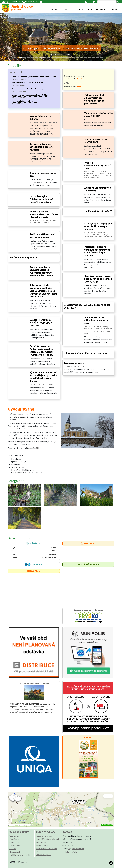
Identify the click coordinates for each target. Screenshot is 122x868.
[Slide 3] (33, 58)
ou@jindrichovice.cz (76, 849)
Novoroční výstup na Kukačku (40, 118)
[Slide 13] (73, 58)
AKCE (73, 10)
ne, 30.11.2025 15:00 (34, 78)
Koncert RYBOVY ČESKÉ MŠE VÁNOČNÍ (97, 141)
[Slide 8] (53, 58)
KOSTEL (64, 10)
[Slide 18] (94, 58)
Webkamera (88, 543)
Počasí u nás (34, 550)
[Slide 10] (61, 58)
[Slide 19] (98, 58)
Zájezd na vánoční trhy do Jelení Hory (98, 189)
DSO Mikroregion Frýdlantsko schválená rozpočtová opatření (41, 199)
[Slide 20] (102, 58)
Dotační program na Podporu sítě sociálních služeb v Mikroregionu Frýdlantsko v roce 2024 (42, 351)
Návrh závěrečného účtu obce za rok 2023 (85, 354)
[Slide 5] (41, 58)
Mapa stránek (15, 852)
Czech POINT (15, 842)
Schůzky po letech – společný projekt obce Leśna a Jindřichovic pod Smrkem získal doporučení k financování (43, 291)
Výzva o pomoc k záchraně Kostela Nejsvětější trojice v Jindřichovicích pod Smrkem (43, 377)
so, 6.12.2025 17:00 (27, 84)
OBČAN (54, 10)
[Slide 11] (65, 58)
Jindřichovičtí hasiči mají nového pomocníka (42, 236)
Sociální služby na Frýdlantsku (88, 616)
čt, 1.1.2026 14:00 (24, 102)
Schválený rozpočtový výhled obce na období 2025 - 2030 (88, 306)
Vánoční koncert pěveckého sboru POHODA (98, 115)
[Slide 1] (24, 58)
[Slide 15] (81, 58)
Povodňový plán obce (88, 564)
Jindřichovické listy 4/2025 (98, 211)
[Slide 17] (89, 58)
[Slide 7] (49, 58)
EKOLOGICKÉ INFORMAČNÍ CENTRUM (34, 683)
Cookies (13, 849)
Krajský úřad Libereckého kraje (48, 839)
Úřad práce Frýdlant (44, 855)
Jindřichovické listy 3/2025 (23, 258)
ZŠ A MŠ (81, 10)
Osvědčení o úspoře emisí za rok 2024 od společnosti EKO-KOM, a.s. (98, 279)
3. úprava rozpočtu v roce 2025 (43, 175)
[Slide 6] (45, 58)
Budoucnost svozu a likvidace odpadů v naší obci (97, 320)
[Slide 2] (29, 58)
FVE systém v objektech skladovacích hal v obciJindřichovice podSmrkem (97, 99)
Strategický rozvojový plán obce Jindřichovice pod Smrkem (98, 226)
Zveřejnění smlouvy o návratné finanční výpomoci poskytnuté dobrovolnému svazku (41, 271)
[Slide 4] (37, 58)
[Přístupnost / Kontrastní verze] (86, 2)
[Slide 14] (77, 58)
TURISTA (113, 10)
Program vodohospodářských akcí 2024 (97, 166)
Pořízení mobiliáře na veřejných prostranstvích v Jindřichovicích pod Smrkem (97, 251)
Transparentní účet (74, 363)
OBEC (46, 10)
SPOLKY (90, 10)
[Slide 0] (20, 58)
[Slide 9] (57, 58)
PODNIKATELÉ (102, 10)
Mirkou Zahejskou (22, 710)
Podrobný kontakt (70, 852)
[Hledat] (107, 2)
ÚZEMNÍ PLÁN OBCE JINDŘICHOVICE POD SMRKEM (41, 323)
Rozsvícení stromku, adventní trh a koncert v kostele (41, 147)
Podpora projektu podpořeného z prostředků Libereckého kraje (44, 215)
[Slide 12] (69, 58)
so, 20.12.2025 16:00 (30, 96)
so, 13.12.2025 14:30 (27, 90)
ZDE (38, 448)
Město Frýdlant (42, 842)
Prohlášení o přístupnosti (20, 855)
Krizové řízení (34, 571)
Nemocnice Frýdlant (44, 846)
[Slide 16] (85, 58)
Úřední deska (14, 839)
